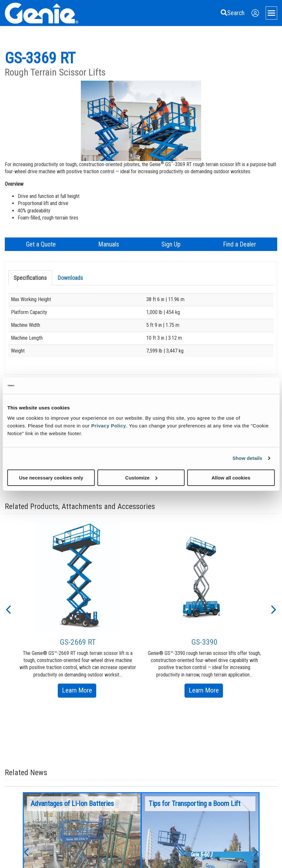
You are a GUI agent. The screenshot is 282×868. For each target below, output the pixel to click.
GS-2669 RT (78, 642)
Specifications (30, 278)
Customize (141, 477)
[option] (78, 609)
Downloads (70, 278)
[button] (8, 609)
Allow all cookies (231, 477)
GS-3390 (205, 642)
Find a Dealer (239, 244)
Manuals (109, 244)
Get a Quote (41, 244)
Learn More (79, 691)
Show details (248, 458)
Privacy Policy (109, 425)
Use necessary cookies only (51, 477)
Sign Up (171, 244)
